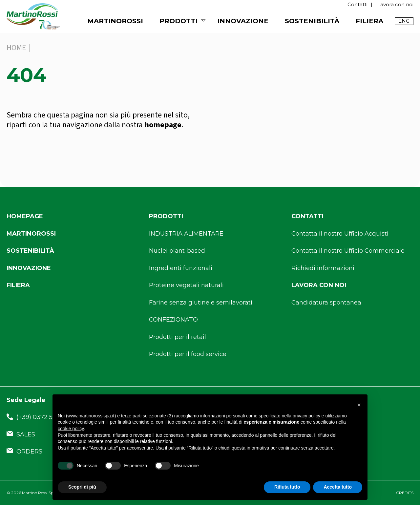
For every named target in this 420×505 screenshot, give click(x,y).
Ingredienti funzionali (181, 268)
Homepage (25, 216)
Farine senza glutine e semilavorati (201, 303)
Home (16, 48)
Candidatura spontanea (326, 303)
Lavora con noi (395, 4)
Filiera (369, 21)
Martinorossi (31, 234)
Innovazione (243, 21)
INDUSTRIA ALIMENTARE (186, 234)
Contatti (357, 4)
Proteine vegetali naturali (186, 285)
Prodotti (178, 21)
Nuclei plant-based (177, 251)
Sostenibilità (312, 21)
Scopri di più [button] (82, 487)
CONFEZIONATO (173, 320)
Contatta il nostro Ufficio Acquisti (340, 234)
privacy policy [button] (306, 416)
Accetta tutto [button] (338, 487)
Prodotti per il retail (178, 337)
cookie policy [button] (71, 429)
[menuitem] (404, 21)
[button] (359, 405)
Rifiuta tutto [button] (287, 487)
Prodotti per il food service (188, 354)
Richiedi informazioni (323, 268)
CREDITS (405, 493)
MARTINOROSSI (115, 21)
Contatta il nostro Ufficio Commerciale (348, 251)
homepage (163, 125)
